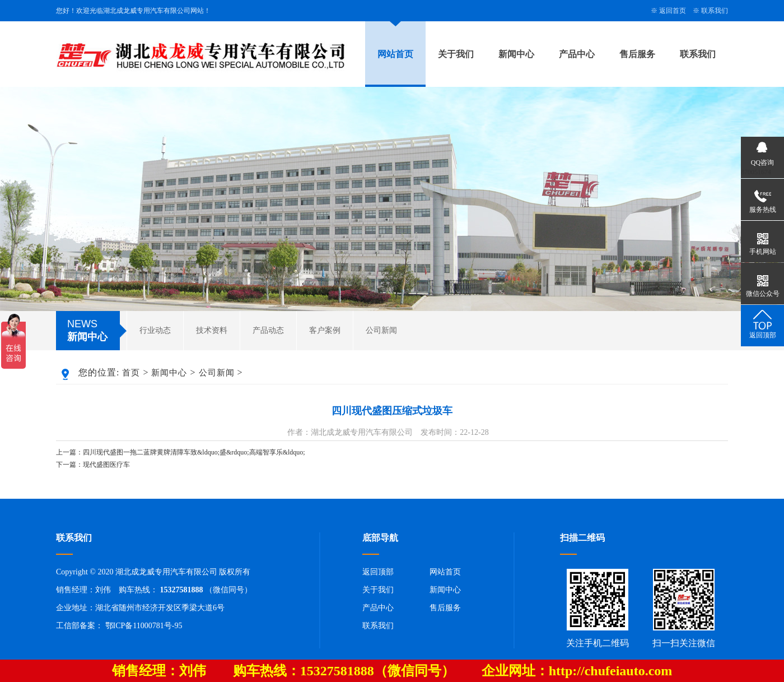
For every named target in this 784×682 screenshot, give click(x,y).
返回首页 (673, 11)
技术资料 (212, 330)
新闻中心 (516, 54)
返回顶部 (378, 572)
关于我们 (456, 54)
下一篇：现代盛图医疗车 (93, 465)
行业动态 (155, 330)
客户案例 (325, 330)
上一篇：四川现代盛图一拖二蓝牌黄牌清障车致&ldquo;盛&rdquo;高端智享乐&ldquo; (181, 452)
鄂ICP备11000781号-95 (144, 626)
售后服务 (637, 54)
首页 (131, 373)
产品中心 (577, 54)
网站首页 (395, 54)
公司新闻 (381, 330)
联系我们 (715, 11)
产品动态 (268, 330)
